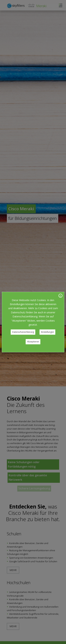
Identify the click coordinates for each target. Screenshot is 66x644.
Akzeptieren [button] (33, 342)
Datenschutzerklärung (23, 332)
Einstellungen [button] (48, 332)
